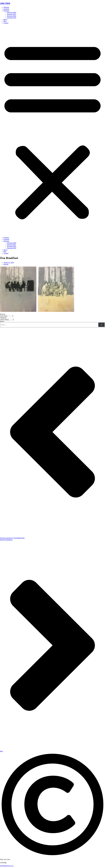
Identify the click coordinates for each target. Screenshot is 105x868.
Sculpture (6, 9)
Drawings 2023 (12, 18)
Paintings (6, 7)
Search (2, 321)
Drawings (6, 11)
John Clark (5, 3)
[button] (52, 130)
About (5, 19)
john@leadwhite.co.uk (7, 866)
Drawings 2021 (11, 14)
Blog (5, 21)
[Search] (101, 325)
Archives (3, 314)
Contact (6, 23)
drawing (6, 264)
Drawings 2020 (12, 12)
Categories (3, 318)
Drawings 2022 (12, 16)
